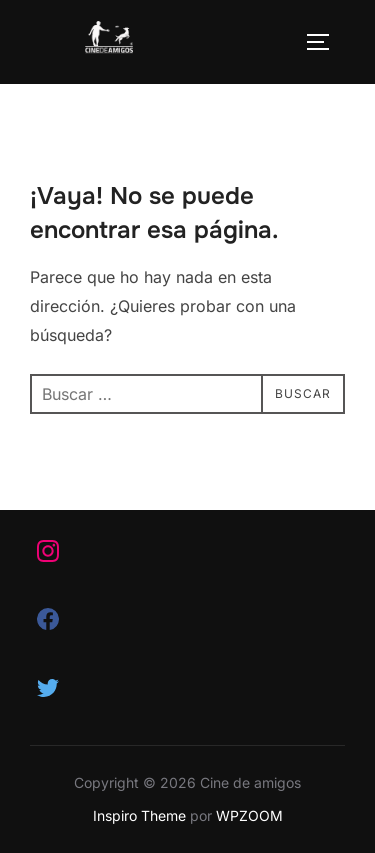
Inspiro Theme (139, 815)
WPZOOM (249, 815)
